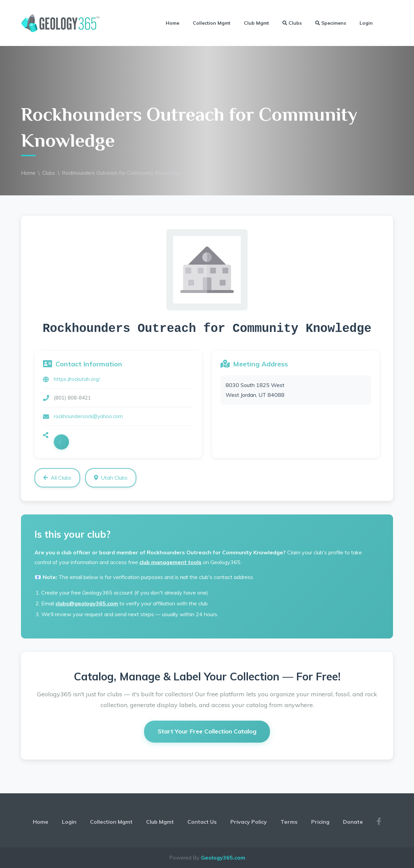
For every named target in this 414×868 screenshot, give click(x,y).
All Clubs (57, 478)
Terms (289, 822)
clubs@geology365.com (87, 603)
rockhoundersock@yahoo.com (88, 416)
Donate (353, 822)
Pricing (320, 822)
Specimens (331, 23)
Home (172, 23)
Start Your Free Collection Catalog (207, 731)
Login (366, 23)
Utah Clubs (111, 478)
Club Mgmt (256, 23)
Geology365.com (223, 858)
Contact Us (202, 822)
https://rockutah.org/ (77, 379)
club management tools (170, 562)
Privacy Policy (249, 822)
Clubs (292, 23)
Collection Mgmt (212, 23)
